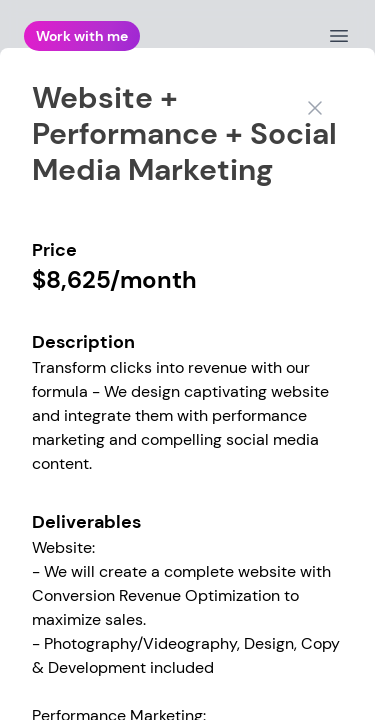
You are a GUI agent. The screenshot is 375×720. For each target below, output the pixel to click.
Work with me (82, 36)
